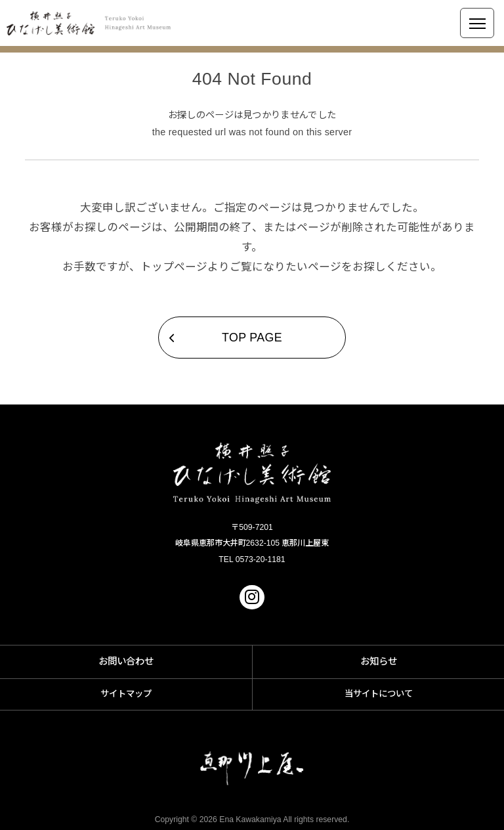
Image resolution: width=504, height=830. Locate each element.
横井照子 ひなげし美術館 (89, 23)
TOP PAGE (252, 338)
